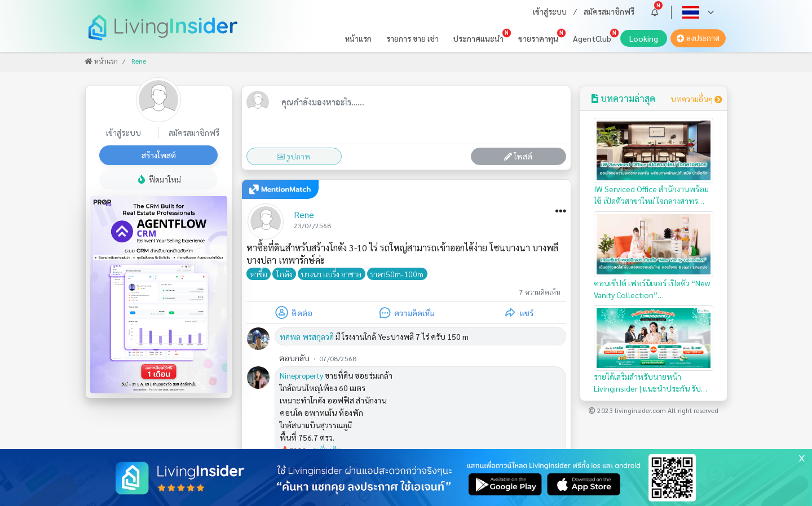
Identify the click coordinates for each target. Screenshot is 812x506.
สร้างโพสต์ (159, 155)
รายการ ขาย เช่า (412, 38)
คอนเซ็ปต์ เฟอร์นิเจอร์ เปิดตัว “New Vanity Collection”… (654, 255)
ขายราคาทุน (538, 38)
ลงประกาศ (698, 38)
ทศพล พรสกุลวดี (307, 336)
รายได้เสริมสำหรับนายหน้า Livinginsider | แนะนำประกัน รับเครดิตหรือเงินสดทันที (654, 350)
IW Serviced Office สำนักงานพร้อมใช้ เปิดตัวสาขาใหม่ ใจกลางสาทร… (654, 162)
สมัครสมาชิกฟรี (609, 11)
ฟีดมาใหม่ (158, 179)
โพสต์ (518, 156)
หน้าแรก (358, 38)
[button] (655, 12)
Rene (304, 214)
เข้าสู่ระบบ (550, 11)
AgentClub (592, 38)
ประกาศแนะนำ (478, 38)
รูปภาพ (294, 156)
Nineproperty (301, 375)
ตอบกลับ (294, 358)
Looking (648, 40)
